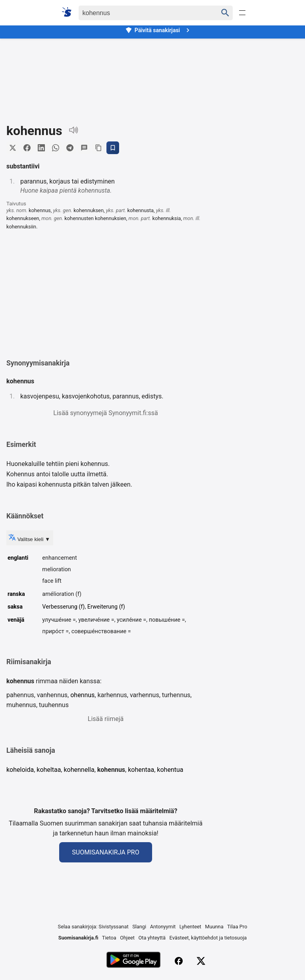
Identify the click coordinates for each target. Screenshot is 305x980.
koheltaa (49, 770)
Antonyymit (163, 927)
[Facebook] (179, 961)
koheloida (20, 770)
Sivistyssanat (113, 927)
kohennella (79, 770)
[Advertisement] (152, 75)
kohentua (170, 770)
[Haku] (141, 13)
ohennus (82, 695)
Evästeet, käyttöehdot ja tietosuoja (208, 938)
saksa (15, 607)
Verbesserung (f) (63, 607)
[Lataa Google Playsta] (133, 961)
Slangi (139, 927)
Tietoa (109, 938)
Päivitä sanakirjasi (158, 30)
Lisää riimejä (106, 719)
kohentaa (141, 770)
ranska (16, 594)
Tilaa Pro (237, 927)
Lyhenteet (190, 927)
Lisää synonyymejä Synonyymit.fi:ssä (105, 413)
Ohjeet (127, 938)
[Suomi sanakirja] (69, 12)
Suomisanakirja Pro (105, 852)
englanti (18, 558)
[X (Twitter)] (201, 961)
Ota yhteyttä (152, 938)
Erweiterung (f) (106, 607)
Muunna (214, 927)
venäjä (16, 620)
